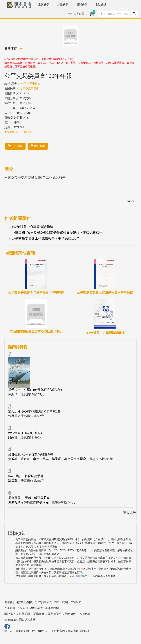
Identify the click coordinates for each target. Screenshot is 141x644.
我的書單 (38, 146)
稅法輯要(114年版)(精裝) (25, 433)
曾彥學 (13, 416)
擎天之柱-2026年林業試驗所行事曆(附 (34, 412)
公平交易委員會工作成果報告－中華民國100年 (46, 238)
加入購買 (15, 146)
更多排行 (129, 513)
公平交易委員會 (31, 84)
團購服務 (39, 614)
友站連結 (102, 5)
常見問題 (24, 614)
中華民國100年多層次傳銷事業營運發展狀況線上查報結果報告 (57, 233)
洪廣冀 (13, 481)
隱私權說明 (55, 614)
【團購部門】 (82, 576)
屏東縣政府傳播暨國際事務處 (28, 502)
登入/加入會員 (76, 14)
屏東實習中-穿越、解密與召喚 (29, 498)
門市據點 (70, 614)
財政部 (13, 437)
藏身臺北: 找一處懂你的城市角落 (31, 455)
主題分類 (45, 5)
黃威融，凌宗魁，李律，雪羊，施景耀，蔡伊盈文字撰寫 (47, 459)
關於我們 (10, 614)
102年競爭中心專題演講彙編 (32, 227)
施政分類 (64, 5)
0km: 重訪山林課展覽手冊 (26, 476)
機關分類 (83, 5)
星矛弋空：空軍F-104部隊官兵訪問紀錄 (35, 390)
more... (132, 201)
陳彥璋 (13, 394)
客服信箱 (85, 614)
